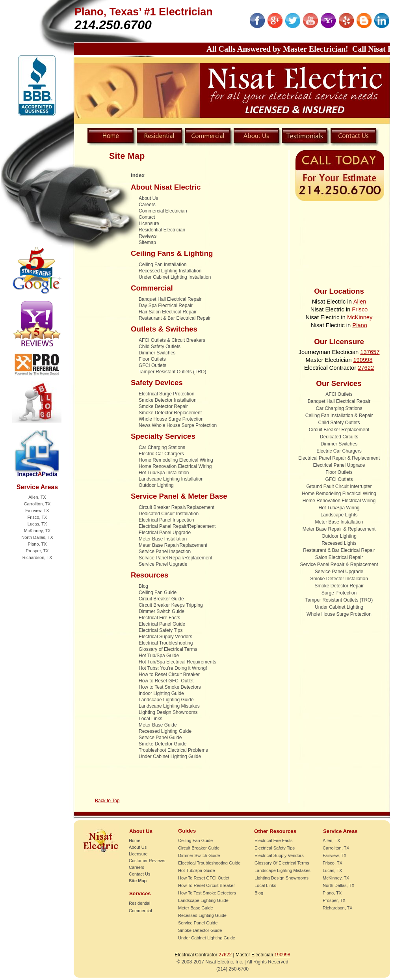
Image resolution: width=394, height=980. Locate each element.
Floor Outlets (152, 359)
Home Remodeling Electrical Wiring (176, 460)
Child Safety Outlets (160, 347)
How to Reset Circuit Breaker (169, 674)
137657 (370, 352)
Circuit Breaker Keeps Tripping (171, 605)
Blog (143, 586)
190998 (363, 360)
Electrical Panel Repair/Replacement (177, 526)
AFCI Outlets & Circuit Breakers (172, 340)
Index (138, 175)
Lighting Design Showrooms (168, 712)
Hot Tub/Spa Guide (159, 656)
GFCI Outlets (152, 365)
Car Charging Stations (162, 447)
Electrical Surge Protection (166, 394)
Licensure (149, 224)
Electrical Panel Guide (162, 624)
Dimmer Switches (157, 353)
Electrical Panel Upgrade (165, 533)
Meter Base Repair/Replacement (173, 545)
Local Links (151, 719)
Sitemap (147, 242)
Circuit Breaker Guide (161, 599)
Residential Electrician (162, 230)
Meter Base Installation (163, 539)
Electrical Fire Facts (159, 618)
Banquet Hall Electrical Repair (170, 299)
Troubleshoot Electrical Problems (173, 750)
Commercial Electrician (163, 211)
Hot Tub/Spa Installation (164, 473)
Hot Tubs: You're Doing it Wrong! (173, 668)
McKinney (360, 317)
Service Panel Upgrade (163, 564)
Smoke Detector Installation (168, 400)
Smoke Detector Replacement (170, 413)
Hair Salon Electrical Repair (168, 312)
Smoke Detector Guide (163, 744)
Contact (147, 217)
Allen (360, 302)
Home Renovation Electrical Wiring (175, 466)
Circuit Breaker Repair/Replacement (177, 507)
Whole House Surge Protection (171, 419)
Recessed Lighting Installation (170, 271)
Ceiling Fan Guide (158, 592)
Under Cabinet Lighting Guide (170, 756)
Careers (147, 205)
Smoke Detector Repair (163, 406)
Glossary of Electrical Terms (168, 649)
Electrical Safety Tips (161, 630)
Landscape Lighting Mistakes (169, 706)
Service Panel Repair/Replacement (176, 558)
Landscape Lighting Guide (166, 700)
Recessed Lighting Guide (165, 731)
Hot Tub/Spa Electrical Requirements (177, 662)
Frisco (360, 309)
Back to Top (107, 801)
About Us (148, 198)
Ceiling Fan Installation (163, 265)
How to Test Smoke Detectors (170, 687)
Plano (360, 325)
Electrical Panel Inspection (166, 520)
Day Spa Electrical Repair (166, 306)
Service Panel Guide (160, 738)
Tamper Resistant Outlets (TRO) (172, 372)
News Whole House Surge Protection (178, 425)
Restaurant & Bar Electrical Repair (175, 318)
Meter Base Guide (158, 725)
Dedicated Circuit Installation (169, 514)
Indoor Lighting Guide (161, 693)
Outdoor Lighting (156, 485)
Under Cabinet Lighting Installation (175, 277)
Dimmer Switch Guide (162, 611)
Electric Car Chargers (161, 454)
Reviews (148, 236)
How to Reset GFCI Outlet (166, 681)
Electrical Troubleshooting (166, 643)
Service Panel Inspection (165, 551)
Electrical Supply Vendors (165, 637)
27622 (366, 368)
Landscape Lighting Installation (171, 479)
